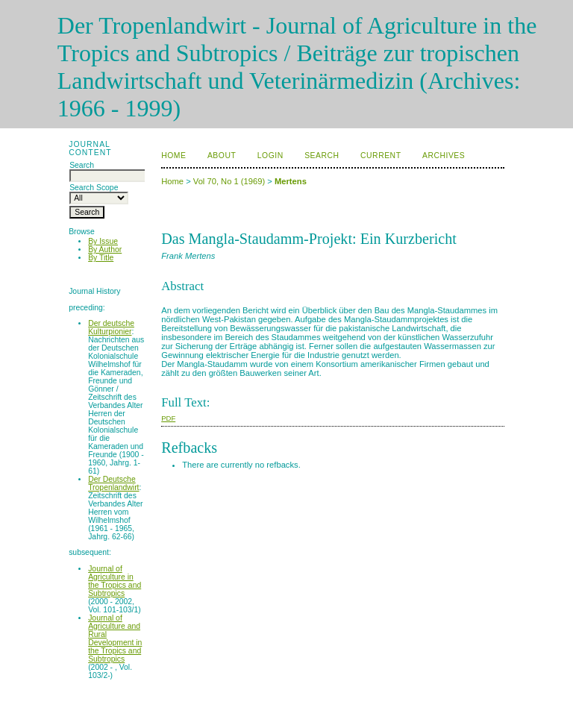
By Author (105, 250)
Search (322, 156)
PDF (168, 418)
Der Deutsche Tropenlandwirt (113, 483)
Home (173, 156)
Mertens (291, 181)
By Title (101, 258)
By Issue (103, 241)
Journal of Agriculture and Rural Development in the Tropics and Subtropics (115, 638)
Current (381, 156)
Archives (444, 156)
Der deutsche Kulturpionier (111, 327)
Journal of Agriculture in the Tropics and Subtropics (115, 581)
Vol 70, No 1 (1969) (229, 181)
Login (270, 156)
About (222, 156)
